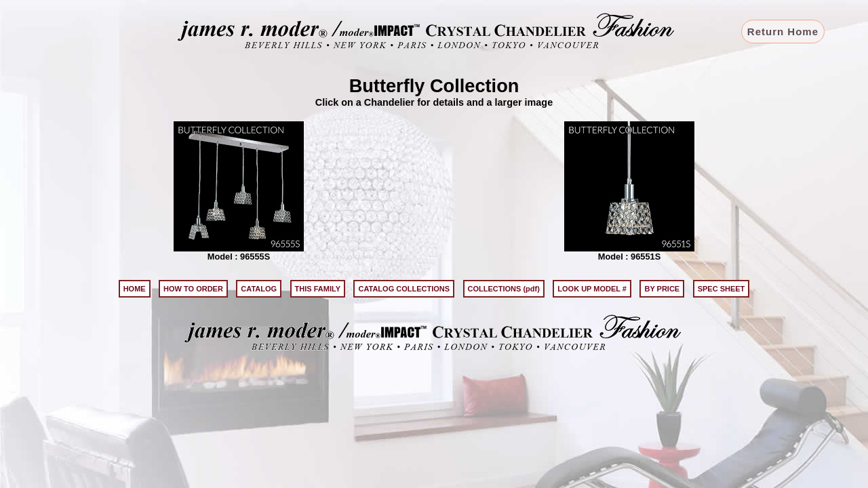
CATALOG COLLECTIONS (404, 289)
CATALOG (259, 289)
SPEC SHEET (722, 289)
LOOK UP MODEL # (592, 289)
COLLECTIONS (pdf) (504, 289)
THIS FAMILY (318, 289)
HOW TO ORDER (193, 289)
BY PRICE (662, 289)
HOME (135, 289)
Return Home (783, 32)
